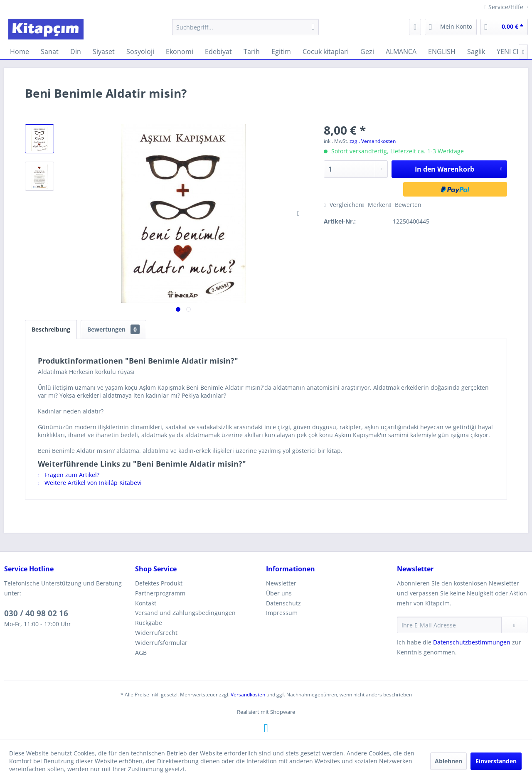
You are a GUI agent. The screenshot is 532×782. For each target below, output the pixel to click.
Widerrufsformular (161, 643)
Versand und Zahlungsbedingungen (185, 613)
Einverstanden (496, 761)
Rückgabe (149, 623)
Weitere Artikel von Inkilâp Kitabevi (90, 483)
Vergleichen (343, 205)
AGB (141, 653)
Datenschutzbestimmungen (472, 642)
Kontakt (146, 603)
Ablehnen (448, 761)
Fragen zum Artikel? (69, 475)
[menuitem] (245, 27)
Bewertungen (113, 329)
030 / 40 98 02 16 (36, 613)
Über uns (279, 593)
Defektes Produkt (159, 583)
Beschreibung (51, 329)
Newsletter (281, 583)
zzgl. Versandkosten (373, 141)
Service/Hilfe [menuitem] (505, 7)
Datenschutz (283, 603)
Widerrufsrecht (156, 633)
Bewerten (405, 205)
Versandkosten (248, 695)
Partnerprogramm (160, 593)
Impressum (282, 613)
